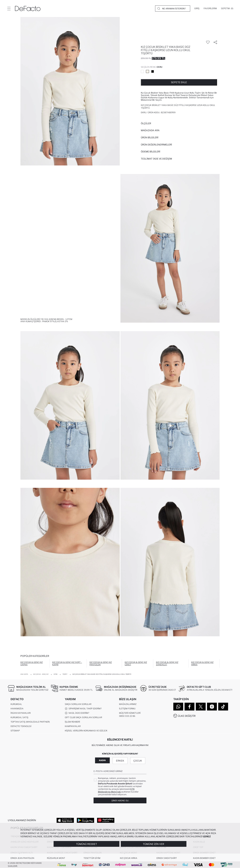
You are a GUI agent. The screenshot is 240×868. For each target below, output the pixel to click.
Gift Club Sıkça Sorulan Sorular (83, 717)
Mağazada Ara (150, 130)
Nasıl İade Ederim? (77, 713)
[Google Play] (85, 820)
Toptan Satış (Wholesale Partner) (30, 722)
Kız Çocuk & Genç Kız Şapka (32, 663)
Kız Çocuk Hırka (129, 858)
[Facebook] (189, 707)
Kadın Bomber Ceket (204, 858)
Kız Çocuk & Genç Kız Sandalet (167, 663)
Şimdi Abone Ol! (120, 801)
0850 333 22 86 (127, 716)
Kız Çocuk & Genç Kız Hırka (202, 663)
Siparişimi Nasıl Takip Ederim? (83, 709)
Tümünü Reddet (86, 844)
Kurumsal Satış (19, 717)
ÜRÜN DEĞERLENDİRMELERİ (156, 145)
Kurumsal (16, 704)
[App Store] (65, 820)
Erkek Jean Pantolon (22, 858)
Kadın (102, 760)
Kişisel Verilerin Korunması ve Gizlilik (86, 731)
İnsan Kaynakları (21, 713)
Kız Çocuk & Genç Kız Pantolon (101, 663)
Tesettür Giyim (92, 858)
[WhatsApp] (178, 707)
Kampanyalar (73, 726)
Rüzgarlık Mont (56, 858)
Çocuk (138, 761)
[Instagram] (212, 707)
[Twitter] (201, 707)
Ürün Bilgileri (150, 137)
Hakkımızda (17, 709)
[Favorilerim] (210, 8)
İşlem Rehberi (72, 722)
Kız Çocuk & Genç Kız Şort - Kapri (67, 663)
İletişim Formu (127, 709)
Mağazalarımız (128, 704)
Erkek (120, 761)
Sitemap (15, 731)
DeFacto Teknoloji (21, 726)
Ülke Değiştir (187, 716)
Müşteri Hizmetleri (130, 713)
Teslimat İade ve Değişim (156, 159)
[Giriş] (197, 8)
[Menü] (9, 8)
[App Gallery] (106, 820)
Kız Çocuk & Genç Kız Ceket (136, 663)
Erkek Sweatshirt (167, 858)
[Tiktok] (223, 707)
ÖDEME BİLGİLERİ (151, 152)
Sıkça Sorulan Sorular (78, 704)
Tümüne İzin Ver (154, 844)
